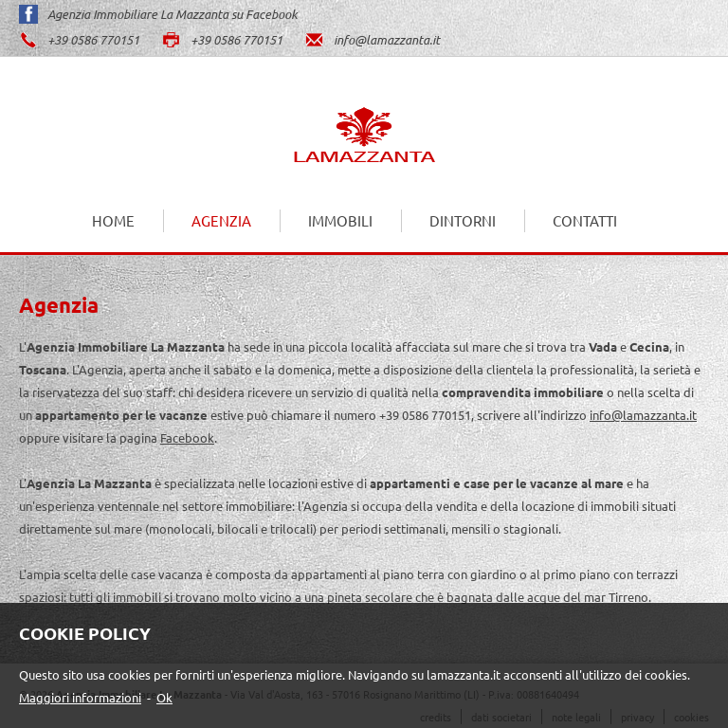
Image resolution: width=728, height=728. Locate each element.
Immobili (340, 220)
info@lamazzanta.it (372, 40)
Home (113, 220)
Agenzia (221, 220)
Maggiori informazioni (80, 697)
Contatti (585, 220)
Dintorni (463, 220)
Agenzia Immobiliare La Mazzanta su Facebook (158, 14)
